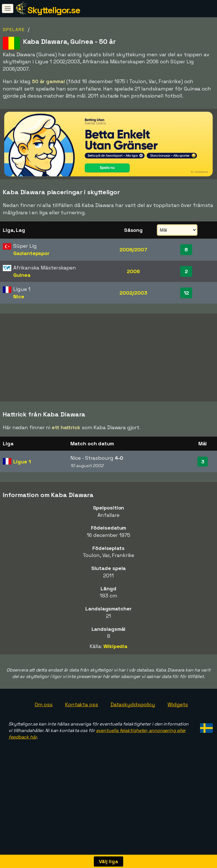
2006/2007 (133, 250)
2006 (133, 271)
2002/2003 (133, 293)
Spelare (14, 30)
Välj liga (108, 861)
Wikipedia (115, 678)
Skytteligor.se (54, 10)
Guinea (22, 275)
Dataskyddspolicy (133, 737)
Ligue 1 (22, 494)
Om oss (44, 737)
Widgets (178, 737)
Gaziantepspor (31, 253)
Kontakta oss (82, 737)
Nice (19, 296)
